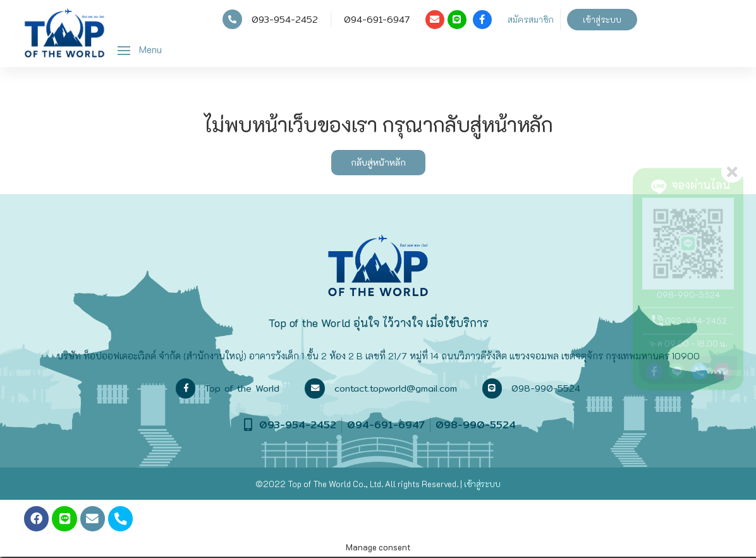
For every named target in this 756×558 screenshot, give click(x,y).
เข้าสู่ (472, 483)
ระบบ (491, 483)
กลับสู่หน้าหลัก (378, 162)
